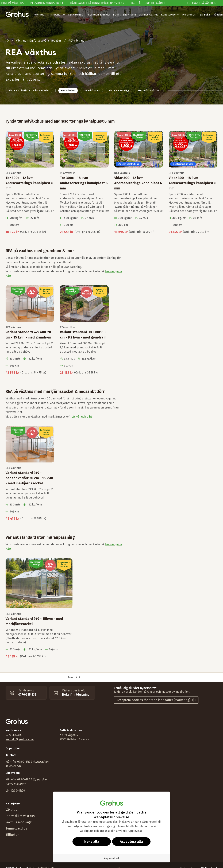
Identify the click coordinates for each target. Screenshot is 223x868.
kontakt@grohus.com (20, 739)
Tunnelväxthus (16, 828)
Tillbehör (12, 835)
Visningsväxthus (148, 15)
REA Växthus (75, 15)
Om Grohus (189, 15)
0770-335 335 (14, 735)
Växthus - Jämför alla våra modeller (39, 41)
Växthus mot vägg (19, 822)
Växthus (11, 810)
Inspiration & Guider (98, 15)
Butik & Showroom (124, 15)
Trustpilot (74, 677)
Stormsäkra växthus (20, 816)
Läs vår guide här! (83, 417)
